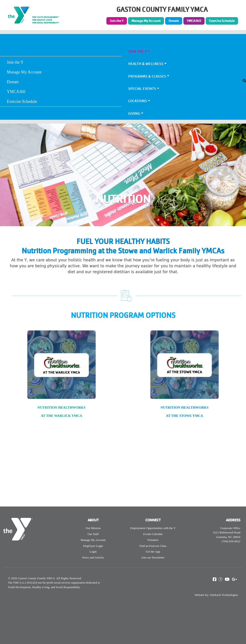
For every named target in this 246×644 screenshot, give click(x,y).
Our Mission (93, 528)
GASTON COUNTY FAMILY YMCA (162, 10)
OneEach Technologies (224, 595)
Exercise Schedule (222, 21)
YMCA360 (194, 21)
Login (93, 552)
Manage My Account (146, 21)
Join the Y (117, 21)
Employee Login (93, 546)
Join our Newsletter (153, 557)
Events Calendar (153, 534)
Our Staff (93, 534)
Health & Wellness (146, 64)
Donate (174, 21)
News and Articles (93, 557)
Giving (134, 113)
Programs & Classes (147, 76)
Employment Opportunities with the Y (153, 528)
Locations (138, 101)
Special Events (142, 89)
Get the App (153, 552)
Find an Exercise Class (153, 546)
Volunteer (153, 540)
